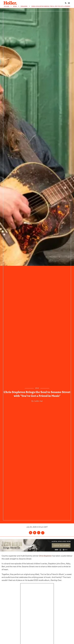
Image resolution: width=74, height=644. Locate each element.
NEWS (15, 6)
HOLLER (7, 6)
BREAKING (24, 6)
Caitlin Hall (38, 401)
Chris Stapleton (45, 555)
